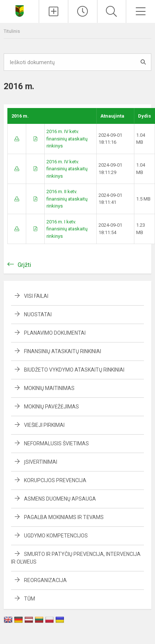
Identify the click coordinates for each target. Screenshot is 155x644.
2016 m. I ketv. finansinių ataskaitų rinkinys (67, 229)
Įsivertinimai (41, 462)
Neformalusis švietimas (56, 443)
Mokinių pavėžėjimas (51, 407)
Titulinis (12, 31)
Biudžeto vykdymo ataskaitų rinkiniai (74, 370)
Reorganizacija (45, 580)
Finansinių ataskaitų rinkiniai (63, 351)
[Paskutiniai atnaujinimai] (83, 11)
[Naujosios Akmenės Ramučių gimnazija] (20, 11)
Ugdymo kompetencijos (56, 536)
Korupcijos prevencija (55, 480)
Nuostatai (38, 314)
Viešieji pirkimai (44, 425)
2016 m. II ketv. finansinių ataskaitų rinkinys (67, 199)
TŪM (30, 599)
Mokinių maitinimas (49, 388)
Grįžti (24, 265)
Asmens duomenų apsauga (60, 499)
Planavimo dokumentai (55, 333)
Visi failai (36, 296)
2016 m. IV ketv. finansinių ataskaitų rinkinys (67, 139)
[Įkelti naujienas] (54, 11)
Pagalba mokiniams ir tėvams (64, 517)
